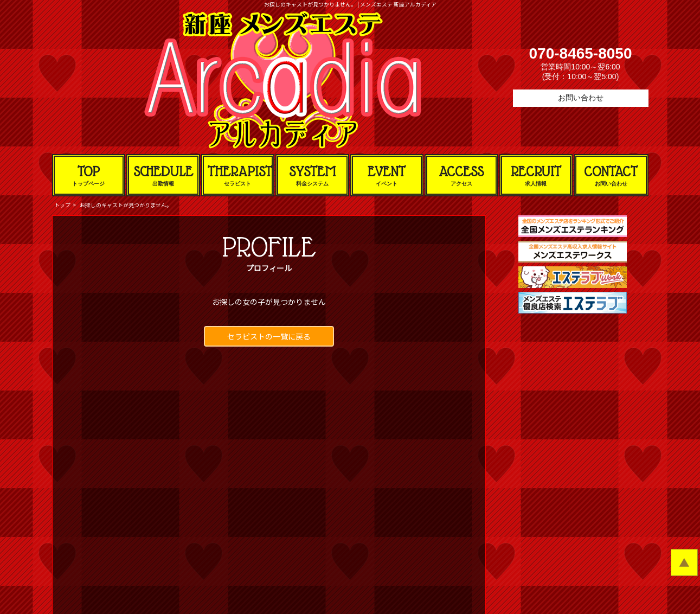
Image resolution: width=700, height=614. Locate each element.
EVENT (387, 175)
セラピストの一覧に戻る (269, 336)
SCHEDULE (163, 175)
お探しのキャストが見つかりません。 (126, 205)
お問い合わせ (581, 98)
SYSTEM (312, 175)
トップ (62, 205)
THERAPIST (240, 175)
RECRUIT (536, 175)
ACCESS (461, 175)
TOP (89, 175)
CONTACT (611, 175)
